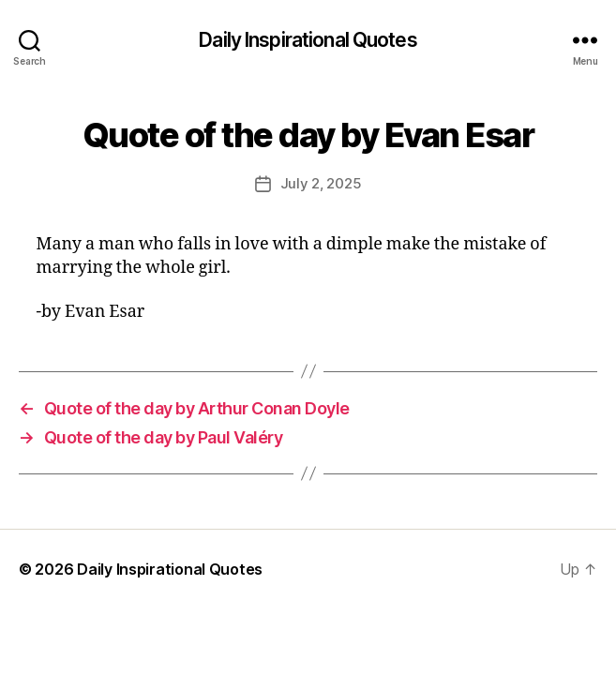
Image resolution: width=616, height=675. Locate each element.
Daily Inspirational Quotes (308, 40)
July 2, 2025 (321, 183)
